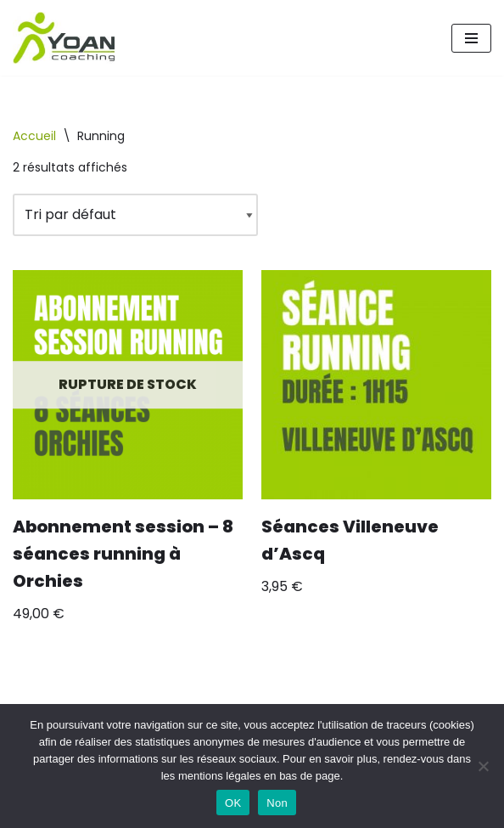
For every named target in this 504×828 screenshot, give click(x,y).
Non (277, 803)
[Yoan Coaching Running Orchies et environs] (64, 38)
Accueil (34, 136)
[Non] (483, 766)
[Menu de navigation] (471, 38)
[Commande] (135, 215)
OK (233, 803)
